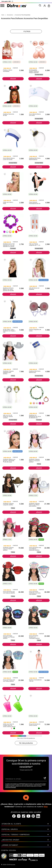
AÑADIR (13, 79)
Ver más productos (26, 743)
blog (46, 807)
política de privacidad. (11, 787)
